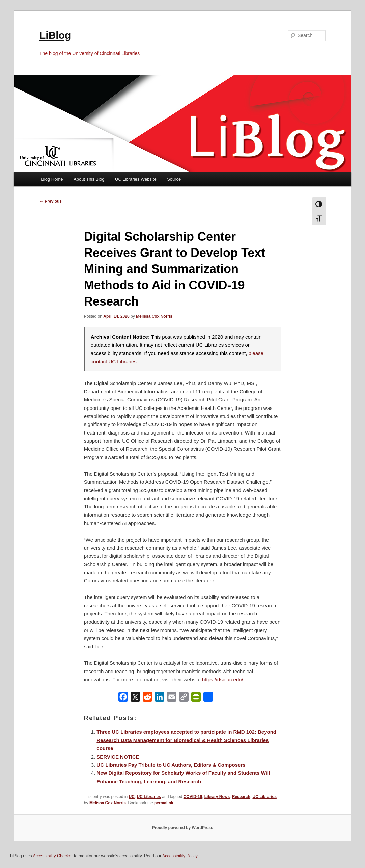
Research (241, 797)
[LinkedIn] (160, 698)
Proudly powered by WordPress (182, 828)
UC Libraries (149, 797)
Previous (51, 201)
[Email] (172, 698)
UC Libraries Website (136, 179)
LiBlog (55, 35)
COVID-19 (193, 797)
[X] (135, 698)
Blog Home (52, 179)
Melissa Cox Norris (154, 316)
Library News (217, 797)
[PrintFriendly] (196, 698)
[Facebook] (123, 698)
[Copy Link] (184, 698)
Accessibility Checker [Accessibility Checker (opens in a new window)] (53, 856)
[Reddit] (147, 698)
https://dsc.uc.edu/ (223, 679)
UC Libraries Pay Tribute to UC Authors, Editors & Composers (171, 765)
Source (174, 179)
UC (132, 797)
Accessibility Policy (180, 856)
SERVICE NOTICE (118, 757)
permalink (164, 803)
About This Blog (89, 179)
